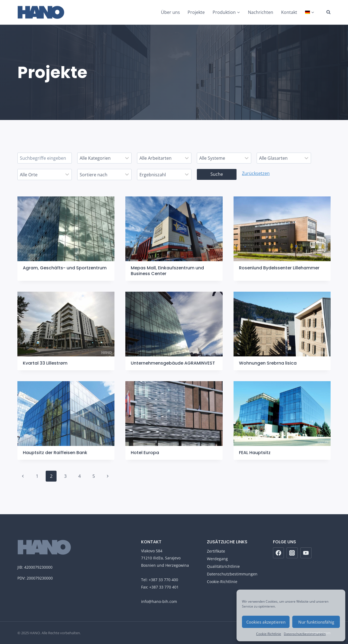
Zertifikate (216, 551)
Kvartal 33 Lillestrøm (45, 363)
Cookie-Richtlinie (269, 634)
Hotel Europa (145, 453)
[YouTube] (306, 553)
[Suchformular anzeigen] (326, 12)
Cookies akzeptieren (266, 622)
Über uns (170, 12)
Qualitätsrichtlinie (223, 566)
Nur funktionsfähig (316, 622)
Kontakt (289, 12)
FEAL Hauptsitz (255, 453)
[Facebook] (279, 553)
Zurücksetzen (256, 173)
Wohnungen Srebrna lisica (268, 363)
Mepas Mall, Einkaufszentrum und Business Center (167, 271)
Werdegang (217, 559)
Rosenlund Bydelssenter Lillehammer (279, 268)
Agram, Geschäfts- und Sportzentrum (65, 268)
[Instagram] (292, 553)
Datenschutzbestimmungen (305, 634)
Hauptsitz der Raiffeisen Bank (55, 453)
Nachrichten (261, 12)
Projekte (196, 12)
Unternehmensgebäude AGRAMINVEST (173, 363)
